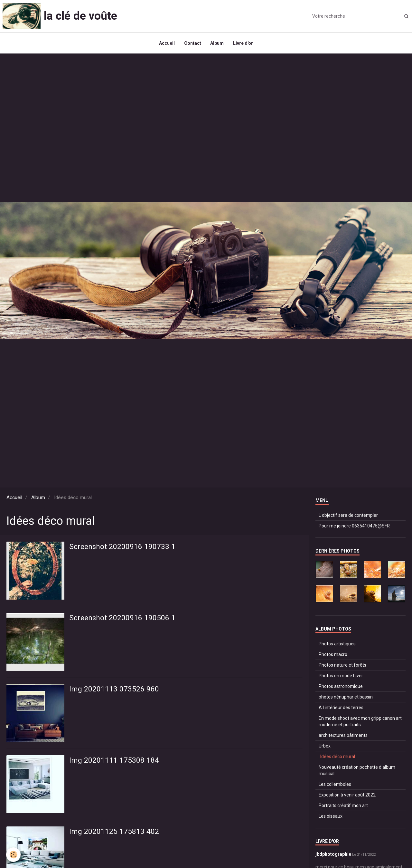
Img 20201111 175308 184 (114, 762)
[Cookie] (14, 855)
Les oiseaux (331, 817)
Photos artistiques (337, 645)
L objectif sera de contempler (348, 517)
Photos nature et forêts (342, 666)
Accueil (166, 44)
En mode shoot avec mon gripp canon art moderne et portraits (360, 723)
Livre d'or (244, 44)
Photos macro (333, 656)
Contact (192, 44)
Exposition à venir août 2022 (347, 796)
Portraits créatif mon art (343, 807)
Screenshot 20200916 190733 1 (123, 549)
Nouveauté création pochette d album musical (357, 772)
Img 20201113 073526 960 (114, 691)
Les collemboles (335, 786)
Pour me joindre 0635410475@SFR (354, 527)
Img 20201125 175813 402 (114, 834)
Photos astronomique (341, 688)
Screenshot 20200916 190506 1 (123, 620)
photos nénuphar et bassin (346, 698)
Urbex (325, 747)
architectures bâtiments (343, 737)
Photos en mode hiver (341, 677)
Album (217, 44)
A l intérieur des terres (341, 709)
